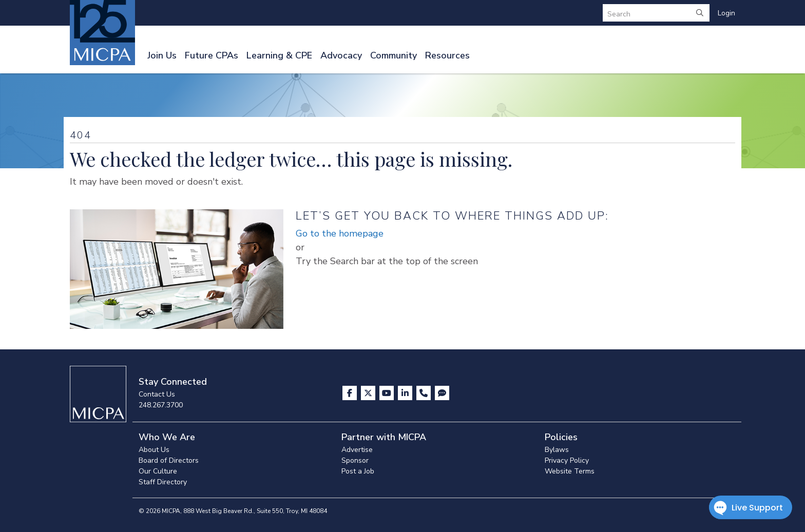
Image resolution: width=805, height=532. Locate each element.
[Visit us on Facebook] (351, 393)
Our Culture (158, 471)
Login (726, 13)
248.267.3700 (161, 405)
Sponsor (355, 460)
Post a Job (358, 471)
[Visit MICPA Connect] (442, 393)
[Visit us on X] (369, 393)
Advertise (357, 450)
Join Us (162, 55)
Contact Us (157, 394)
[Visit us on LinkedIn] (406, 393)
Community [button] (394, 55)
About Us (154, 450)
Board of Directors (169, 460)
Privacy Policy (567, 460)
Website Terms (570, 471)
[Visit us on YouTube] (388, 393)
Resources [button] (447, 55)
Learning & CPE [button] (279, 55)
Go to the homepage (340, 233)
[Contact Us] (425, 393)
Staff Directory (163, 482)
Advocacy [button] (341, 55)
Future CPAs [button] (212, 55)
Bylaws (557, 450)
